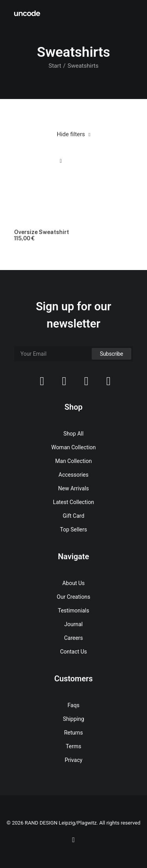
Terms (73, 746)
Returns (73, 733)
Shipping (73, 719)
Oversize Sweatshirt (42, 236)
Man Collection (73, 461)
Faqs (73, 705)
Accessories (73, 475)
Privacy (73, 760)
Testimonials (74, 610)
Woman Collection (74, 447)
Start (55, 66)
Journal (73, 624)
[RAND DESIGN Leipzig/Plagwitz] (27, 13)
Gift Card (73, 516)
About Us (73, 583)
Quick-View (61, 161)
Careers (73, 638)
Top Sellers (73, 529)
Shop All (73, 434)
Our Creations (73, 597)
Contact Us (73, 652)
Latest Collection (73, 502)
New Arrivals (73, 488)
